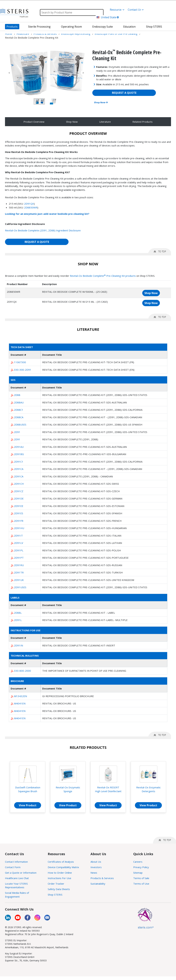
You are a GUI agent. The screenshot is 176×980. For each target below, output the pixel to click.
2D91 (17, 432)
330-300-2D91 (23, 370)
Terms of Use (141, 884)
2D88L (18, 613)
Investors (96, 867)
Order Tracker (56, 884)
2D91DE (19, 498)
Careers (138, 862)
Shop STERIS (55, 895)
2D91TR (19, 572)
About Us (96, 862)
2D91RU (19, 565)
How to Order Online (60, 873)
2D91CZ (19, 491)
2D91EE (19, 506)
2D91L (18, 620)
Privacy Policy (141, 867)
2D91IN (18, 645)
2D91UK (19, 580)
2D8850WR (31, 207)
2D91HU (19, 528)
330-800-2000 (22, 671)
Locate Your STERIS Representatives (16, 886)
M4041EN (20, 703)
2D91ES (19, 513)
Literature (105, 122)
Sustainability (98, 884)
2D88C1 (19, 410)
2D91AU (19, 447)
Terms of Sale (141, 878)
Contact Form (13, 867)
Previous (9, 73)
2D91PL (19, 550)
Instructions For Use (59, 878)
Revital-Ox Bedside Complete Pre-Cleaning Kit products (103, 276)
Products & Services (102, 878)
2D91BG (19, 454)
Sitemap (138, 873)
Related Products (142, 122)
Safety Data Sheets (59, 889)
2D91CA (19, 469)
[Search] (72, 12)
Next (83, 73)
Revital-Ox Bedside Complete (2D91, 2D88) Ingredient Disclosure (43, 230)
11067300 (20, 362)
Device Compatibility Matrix (63, 867)
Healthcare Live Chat (17, 878)
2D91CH (19, 484)
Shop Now (101, 102)
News (94, 873)
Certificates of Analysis (61, 862)
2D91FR (19, 521)
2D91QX (29, 204)
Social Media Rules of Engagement (17, 895)
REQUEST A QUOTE (124, 93)
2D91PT (19, 558)
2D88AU (19, 402)
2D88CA (19, 417)
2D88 (17, 395)
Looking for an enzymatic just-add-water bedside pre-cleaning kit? (47, 214)
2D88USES (20, 425)
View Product (28, 805)
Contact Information (16, 862)
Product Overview (34, 122)
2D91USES (20, 587)
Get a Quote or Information (21, 873)
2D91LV (19, 543)
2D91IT (18, 536)
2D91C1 (19, 462)
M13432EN (20, 696)
